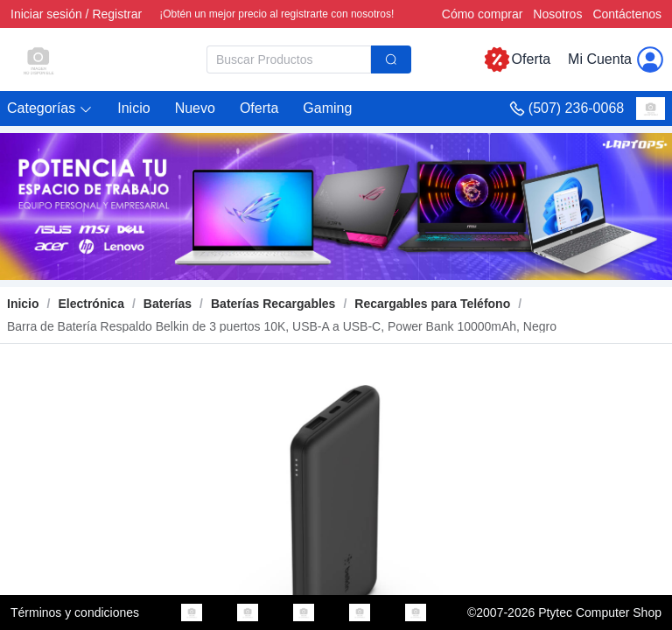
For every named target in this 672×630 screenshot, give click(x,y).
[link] (91, 304)
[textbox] (289, 59)
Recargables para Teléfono (432, 304)
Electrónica (91, 304)
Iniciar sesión (46, 14)
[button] (50, 109)
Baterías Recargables (273, 304)
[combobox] (309, 59)
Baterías (168, 304)
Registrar (117, 14)
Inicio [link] (23, 304)
